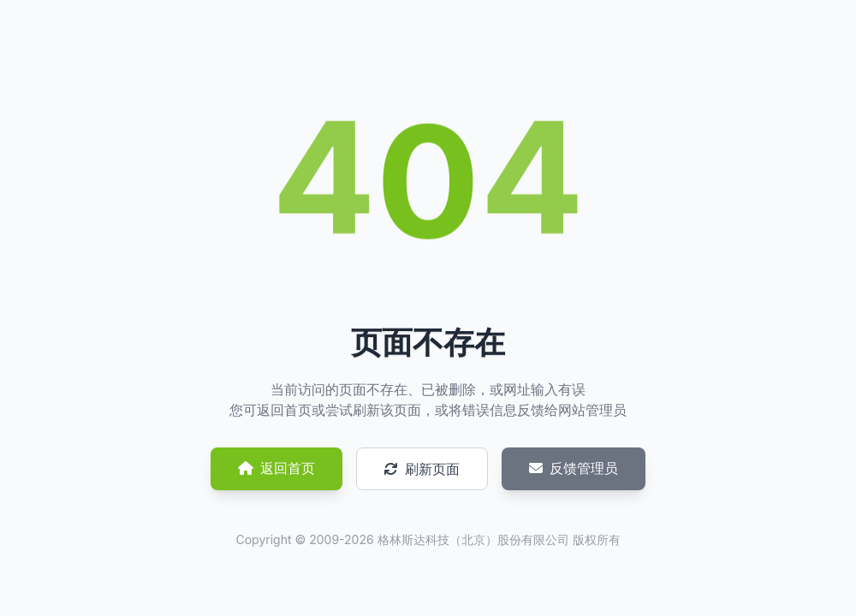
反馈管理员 (574, 468)
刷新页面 (422, 469)
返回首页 (276, 468)
